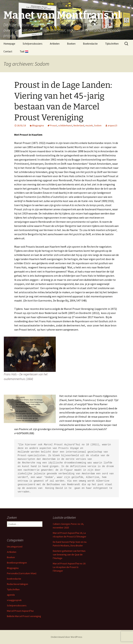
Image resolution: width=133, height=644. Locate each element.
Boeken (71, 44)
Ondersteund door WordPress (66, 637)
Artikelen (55, 44)
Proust (54, 125)
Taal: (24, 51)
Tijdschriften (112, 44)
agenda (11, 595)
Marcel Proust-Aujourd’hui (20, 611)
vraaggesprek (14, 600)
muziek (89, 125)
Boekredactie (90, 44)
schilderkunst (65, 125)
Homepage (9, 44)
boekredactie (14, 579)
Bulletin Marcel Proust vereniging (24, 616)
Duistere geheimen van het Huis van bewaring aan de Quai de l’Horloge (69, 554)
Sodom (98, 125)
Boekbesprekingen (17, 563)
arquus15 (112, 125)
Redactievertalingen (17, 584)
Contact (8, 51)
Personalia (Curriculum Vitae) (22, 573)
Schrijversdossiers (33, 44)
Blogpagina (38, 125)
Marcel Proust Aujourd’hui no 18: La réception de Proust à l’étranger (69, 567)
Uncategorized (15, 547)
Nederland (79, 125)
